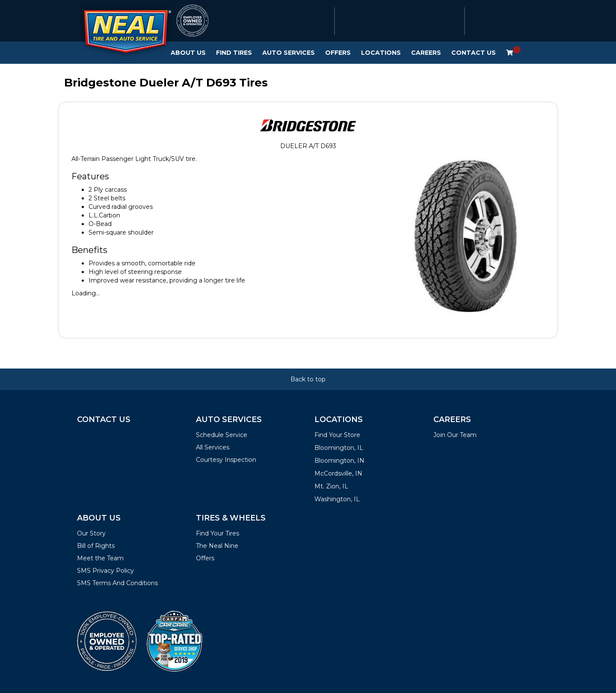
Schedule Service (222, 435)
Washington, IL (337, 499)
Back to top (308, 379)
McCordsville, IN (338, 473)
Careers (426, 53)
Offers (338, 53)
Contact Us (474, 53)
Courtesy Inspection (226, 460)
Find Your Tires (218, 533)
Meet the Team (100, 558)
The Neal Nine (217, 546)
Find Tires (234, 53)
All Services (213, 447)
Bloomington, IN (339, 461)
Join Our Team (455, 435)
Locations (381, 53)
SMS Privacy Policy (105, 571)
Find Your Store (337, 435)
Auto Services (289, 53)
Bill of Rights (96, 546)
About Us (188, 53)
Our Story (91, 533)
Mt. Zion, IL (331, 486)
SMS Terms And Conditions (117, 583)
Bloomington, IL (339, 448)
